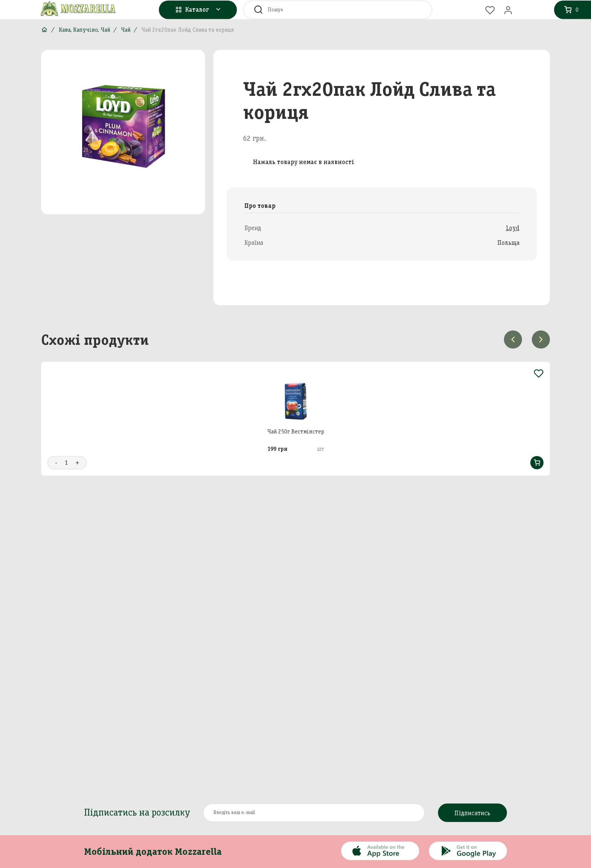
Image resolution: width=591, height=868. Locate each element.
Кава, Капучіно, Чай (84, 30)
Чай (126, 30)
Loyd (513, 228)
